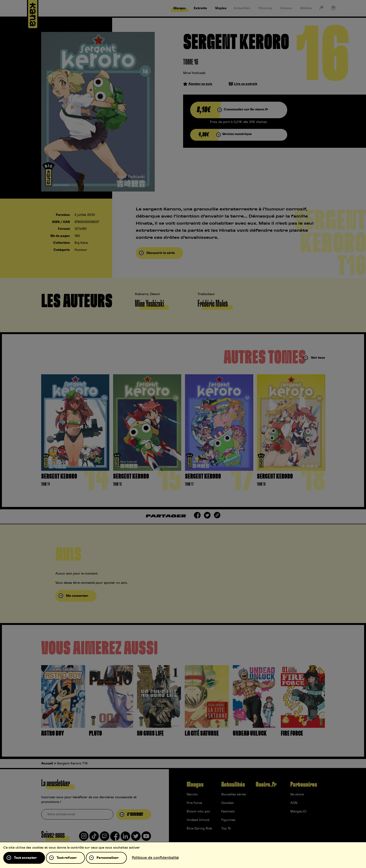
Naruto (192, 794)
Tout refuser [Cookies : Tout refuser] (67, 858)
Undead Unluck (198, 820)
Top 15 (226, 829)
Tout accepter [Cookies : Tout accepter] (25, 858)
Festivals (228, 811)
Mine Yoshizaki (194, 73)
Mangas (195, 785)
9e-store (297, 794)
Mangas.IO (298, 811)
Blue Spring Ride (199, 829)
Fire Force (194, 803)
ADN (294, 803)
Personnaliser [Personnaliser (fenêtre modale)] (108, 858)
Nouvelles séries (234, 794)
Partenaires (304, 785)
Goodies (227, 803)
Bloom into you (198, 811)
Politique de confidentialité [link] (155, 858)
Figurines (228, 820)
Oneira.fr (266, 785)
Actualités (233, 785)
